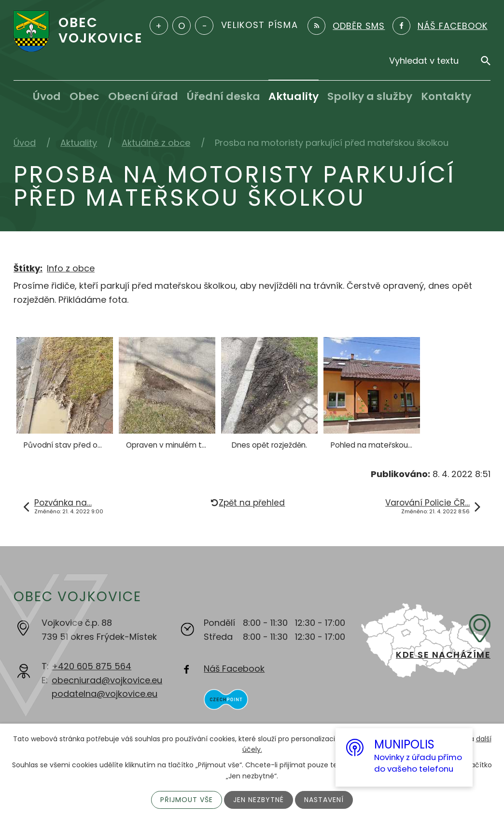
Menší (204, 26)
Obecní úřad (143, 96)
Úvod (47, 96)
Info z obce (71, 268)
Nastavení (324, 800)
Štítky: (28, 268)
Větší (159, 26)
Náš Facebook (234, 669)
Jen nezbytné (259, 800)
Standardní (182, 26)
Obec (84, 96)
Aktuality (294, 96)
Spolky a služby (370, 96)
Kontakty (446, 96)
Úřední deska (224, 96)
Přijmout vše (187, 800)
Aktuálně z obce (156, 143)
